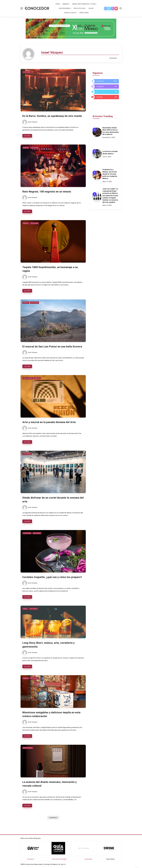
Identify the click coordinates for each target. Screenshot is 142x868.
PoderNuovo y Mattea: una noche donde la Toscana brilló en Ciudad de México (110, 174)
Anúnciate (88, 859)
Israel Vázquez (32, 126)
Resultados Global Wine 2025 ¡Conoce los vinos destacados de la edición (111, 131)
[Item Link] (53, 90)
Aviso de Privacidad (59, 859)
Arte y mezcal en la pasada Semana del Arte (50, 429)
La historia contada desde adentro (110, 153)
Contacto (31, 859)
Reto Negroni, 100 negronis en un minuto (48, 195)
